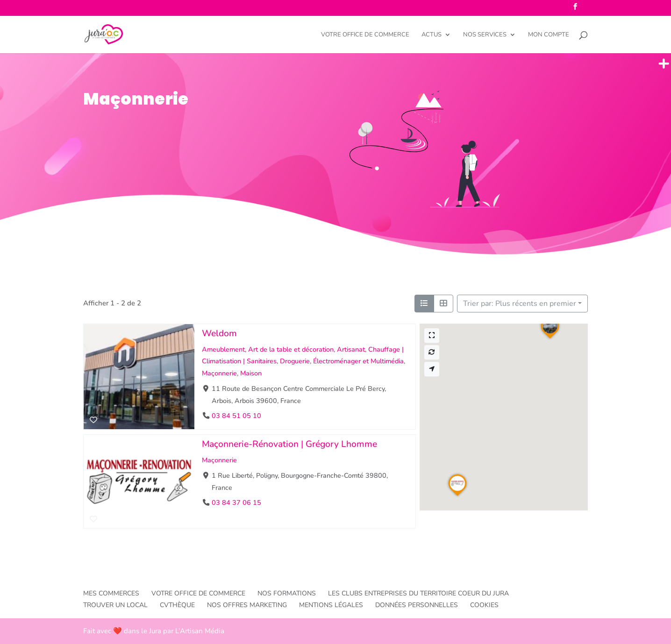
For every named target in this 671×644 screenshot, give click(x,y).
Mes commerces (111, 593)
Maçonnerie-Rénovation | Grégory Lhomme (289, 444)
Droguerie (295, 361)
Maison (251, 373)
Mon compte (549, 35)
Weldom (219, 333)
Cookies (484, 605)
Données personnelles (417, 605)
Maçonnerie (219, 373)
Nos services (485, 35)
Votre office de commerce (365, 35)
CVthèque (177, 605)
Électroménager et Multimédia (358, 361)
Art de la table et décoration (291, 349)
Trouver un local (115, 605)
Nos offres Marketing (247, 605)
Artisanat (351, 349)
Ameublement (223, 349)
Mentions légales (331, 605)
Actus (432, 35)
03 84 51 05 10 (236, 416)
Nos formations (287, 593)
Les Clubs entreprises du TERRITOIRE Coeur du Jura (418, 593)
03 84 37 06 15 (236, 502)
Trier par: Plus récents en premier (520, 304)
